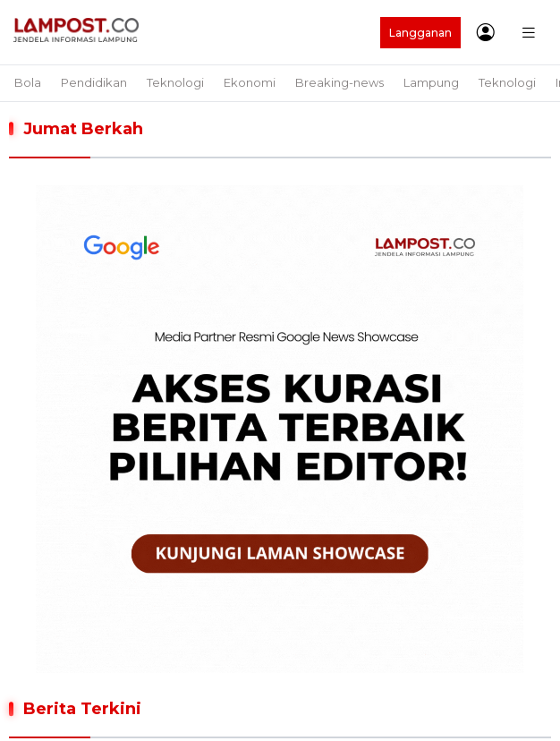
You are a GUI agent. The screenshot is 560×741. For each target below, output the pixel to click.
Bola (28, 82)
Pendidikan (94, 82)
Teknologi (175, 82)
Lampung (431, 82)
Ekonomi (250, 82)
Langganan (420, 33)
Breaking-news (339, 82)
